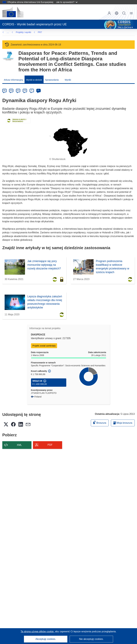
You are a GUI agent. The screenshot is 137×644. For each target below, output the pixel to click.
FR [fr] (25, 90)
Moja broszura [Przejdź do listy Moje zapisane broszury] (123, 423)
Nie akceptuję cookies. (91, 639)
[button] (117, 13)
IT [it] (32, 90)
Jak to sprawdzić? (67, 2)
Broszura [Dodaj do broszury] (100, 422)
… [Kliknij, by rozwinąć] (8, 32)
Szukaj (124, 13)
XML (19, 445)
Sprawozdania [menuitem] (52, 80)
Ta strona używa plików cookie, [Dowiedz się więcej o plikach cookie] (38, 631)
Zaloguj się (109, 13)
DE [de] (5, 90)
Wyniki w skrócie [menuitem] (34, 80)
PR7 (18, 32)
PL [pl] (39, 90)
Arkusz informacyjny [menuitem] (13, 80)
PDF (50, 445)
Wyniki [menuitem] (68, 80)
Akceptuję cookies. (46, 639)
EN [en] (11, 90)
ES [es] (18, 90)
